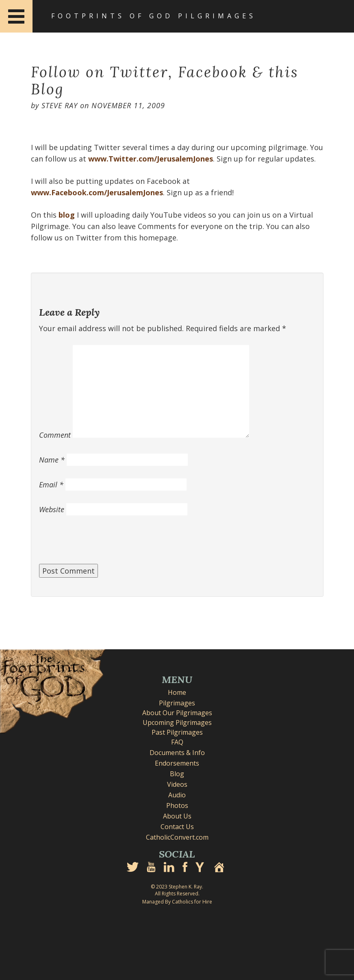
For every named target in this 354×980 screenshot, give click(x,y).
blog (67, 215)
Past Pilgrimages (177, 732)
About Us (177, 816)
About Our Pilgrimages (177, 713)
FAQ (177, 742)
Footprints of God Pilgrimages (154, 16)
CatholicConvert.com (177, 837)
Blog (177, 774)
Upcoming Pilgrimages (177, 722)
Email (51, 485)
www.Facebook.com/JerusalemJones (97, 192)
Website (52, 509)
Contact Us (177, 827)
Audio (177, 795)
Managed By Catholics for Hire (177, 902)
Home (177, 692)
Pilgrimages (177, 703)
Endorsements (177, 763)
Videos (177, 784)
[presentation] (101, 544)
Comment (55, 435)
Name (52, 460)
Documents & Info (177, 753)
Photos (177, 805)
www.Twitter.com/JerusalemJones (151, 159)
